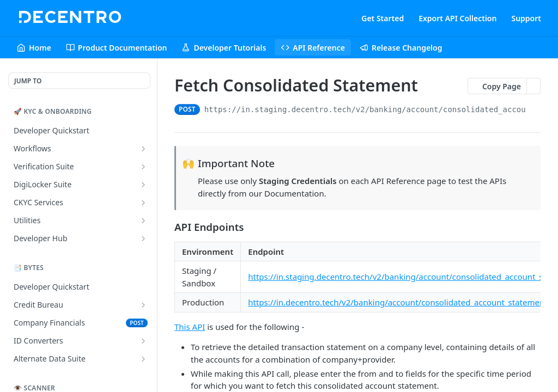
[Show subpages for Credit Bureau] (143, 305)
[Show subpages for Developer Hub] (143, 238)
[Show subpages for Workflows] (143, 149)
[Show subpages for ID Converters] (143, 341)
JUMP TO (28, 81)
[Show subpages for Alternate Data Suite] (143, 359)
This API (190, 327)
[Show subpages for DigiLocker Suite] (143, 185)
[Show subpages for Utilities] (143, 220)
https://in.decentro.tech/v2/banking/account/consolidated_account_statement (398, 302)
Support (526, 18)
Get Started (383, 18)
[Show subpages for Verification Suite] (143, 167)
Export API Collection (457, 18)
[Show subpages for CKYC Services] (143, 203)
